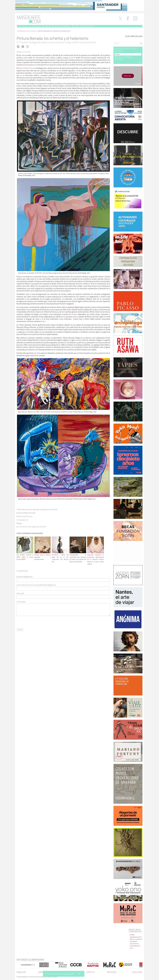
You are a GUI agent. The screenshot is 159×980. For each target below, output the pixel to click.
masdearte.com (23, 31)
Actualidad (23, 26)
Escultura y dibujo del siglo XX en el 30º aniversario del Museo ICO (60, 558)
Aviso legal (137, 972)
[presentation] (33, 622)
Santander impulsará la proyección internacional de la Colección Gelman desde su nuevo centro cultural (96, 559)
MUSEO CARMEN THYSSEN (26, 513)
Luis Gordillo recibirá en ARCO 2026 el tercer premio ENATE (25, 557)
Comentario (21, 602)
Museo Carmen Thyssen (27, 68)
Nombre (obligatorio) (24, 577)
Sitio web (20, 593)
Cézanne (74, 314)
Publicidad (21, 972)
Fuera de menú (89, 26)
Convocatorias (64, 26)
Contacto (90, 972)
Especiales (36, 26)
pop (76, 317)
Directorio (49, 26)
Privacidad (112, 972)
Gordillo (80, 84)
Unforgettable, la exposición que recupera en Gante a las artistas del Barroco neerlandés (78, 558)
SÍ (79, 974)
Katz (44, 321)
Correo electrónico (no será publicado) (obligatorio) (36, 585)
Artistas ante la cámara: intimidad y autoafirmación (43, 557)
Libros (77, 26)
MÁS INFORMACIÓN (69, 974)
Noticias (34, 31)
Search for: (117, 40)
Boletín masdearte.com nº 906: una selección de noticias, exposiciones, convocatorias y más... (136, 941)
